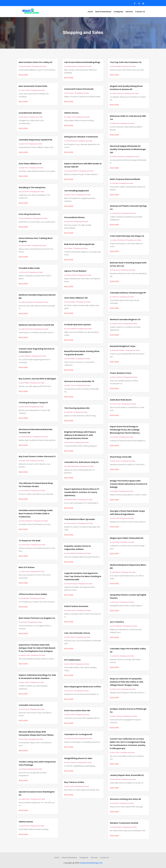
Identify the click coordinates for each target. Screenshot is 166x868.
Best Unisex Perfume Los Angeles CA (37, 618)
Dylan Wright (116, 66)
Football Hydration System (78, 325)
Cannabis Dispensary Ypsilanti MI (35, 140)
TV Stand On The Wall (29, 541)
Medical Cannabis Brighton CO (125, 319)
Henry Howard (117, 377)
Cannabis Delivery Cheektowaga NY (128, 293)
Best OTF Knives (27, 567)
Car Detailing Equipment (77, 191)
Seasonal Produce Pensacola (79, 89)
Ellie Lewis (24, 117)
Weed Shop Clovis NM (121, 457)
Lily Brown (70, 222)
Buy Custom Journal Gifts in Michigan (37, 379)
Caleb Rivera (25, 799)
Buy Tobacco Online (74, 782)
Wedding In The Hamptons (32, 187)
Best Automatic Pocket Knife (33, 86)
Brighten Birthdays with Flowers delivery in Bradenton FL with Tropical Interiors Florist (80, 435)
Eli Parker (69, 248)
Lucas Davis (25, 192)
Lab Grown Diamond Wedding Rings (82, 62)
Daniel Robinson (27, 218)
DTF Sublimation (72, 660)
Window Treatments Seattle (124, 823)
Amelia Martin (117, 827)
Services (129, 12)
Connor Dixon (26, 545)
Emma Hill (24, 272)
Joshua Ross (116, 213)
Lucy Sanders (25, 491)
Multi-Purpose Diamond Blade (125, 179)
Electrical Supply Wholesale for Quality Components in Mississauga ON (128, 149)
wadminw (115, 656)
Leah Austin (25, 407)
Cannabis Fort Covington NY (78, 734)
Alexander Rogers (118, 350)
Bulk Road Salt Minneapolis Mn (79, 244)
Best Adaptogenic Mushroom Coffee (83, 687)
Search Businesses (103, 12)
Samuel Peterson (72, 171)
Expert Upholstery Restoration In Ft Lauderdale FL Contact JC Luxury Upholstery (82, 492)
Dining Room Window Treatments (81, 137)
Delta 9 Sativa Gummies (76, 606)
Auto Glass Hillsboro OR (76, 298)
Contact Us (140, 12)
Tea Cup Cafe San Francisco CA (126, 62)
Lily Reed (24, 622)
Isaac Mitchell (71, 553)
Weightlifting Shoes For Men (78, 758)
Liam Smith (70, 786)
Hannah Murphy (72, 500)
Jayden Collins (117, 324)
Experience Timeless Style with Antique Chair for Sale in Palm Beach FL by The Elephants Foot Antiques (37, 648)
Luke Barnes (25, 826)
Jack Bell (69, 412)
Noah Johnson (71, 762)
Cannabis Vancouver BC (31, 705)
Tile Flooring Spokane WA (77, 408)
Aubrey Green (71, 275)
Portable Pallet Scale (29, 268)
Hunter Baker (71, 302)
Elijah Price (25, 168)
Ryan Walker (25, 383)
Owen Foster (25, 90)
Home (90, 12)
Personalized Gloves (74, 217)
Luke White (116, 542)
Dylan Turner (71, 385)
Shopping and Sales (39, 66)
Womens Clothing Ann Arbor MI (125, 799)
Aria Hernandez (72, 141)
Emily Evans (116, 270)
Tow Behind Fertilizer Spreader (80, 519)
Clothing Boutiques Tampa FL (33, 403)
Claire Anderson (72, 523)
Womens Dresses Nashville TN (79, 381)
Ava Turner (116, 752)
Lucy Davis (24, 739)
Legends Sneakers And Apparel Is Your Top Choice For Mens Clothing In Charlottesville (83, 576)
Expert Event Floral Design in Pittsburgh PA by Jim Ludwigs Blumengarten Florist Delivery (125, 430)
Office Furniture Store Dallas (33, 594)
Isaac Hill (24, 144)
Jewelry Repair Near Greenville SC (127, 775)
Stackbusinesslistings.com (91, 863)
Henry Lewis (25, 709)
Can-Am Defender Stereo (77, 633)
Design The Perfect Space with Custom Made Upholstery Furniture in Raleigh (129, 484)
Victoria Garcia (72, 738)
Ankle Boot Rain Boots (121, 400)
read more (23, 75)
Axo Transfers (117, 622)
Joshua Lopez (71, 610)
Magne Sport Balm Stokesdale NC (127, 538)
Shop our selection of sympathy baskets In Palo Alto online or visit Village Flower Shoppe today (127, 682)
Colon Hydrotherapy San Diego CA (127, 236)
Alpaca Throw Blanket (75, 271)
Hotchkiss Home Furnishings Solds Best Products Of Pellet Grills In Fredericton (36, 514)
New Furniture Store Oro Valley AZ (36, 62)
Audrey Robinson (27, 437)
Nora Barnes (116, 779)
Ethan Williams (26, 356)
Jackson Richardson (119, 240)
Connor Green (26, 245)
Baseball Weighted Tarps (123, 346)
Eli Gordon (70, 93)
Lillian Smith (25, 682)
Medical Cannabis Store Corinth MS (36, 325)
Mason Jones (25, 655)
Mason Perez (71, 195)
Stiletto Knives (26, 822)
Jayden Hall (70, 117)
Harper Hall (25, 461)
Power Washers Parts (121, 373)
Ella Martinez (25, 598)
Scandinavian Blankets (30, 113)
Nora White (70, 664)
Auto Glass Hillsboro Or (30, 164)
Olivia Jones (25, 571)
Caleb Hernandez (27, 302)
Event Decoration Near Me (77, 710)
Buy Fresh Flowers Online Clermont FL (37, 456)
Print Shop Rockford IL (30, 214)
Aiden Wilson (71, 637)
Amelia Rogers (26, 66)
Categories (118, 12)
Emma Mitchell (71, 329)
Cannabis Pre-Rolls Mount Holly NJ (81, 462)
